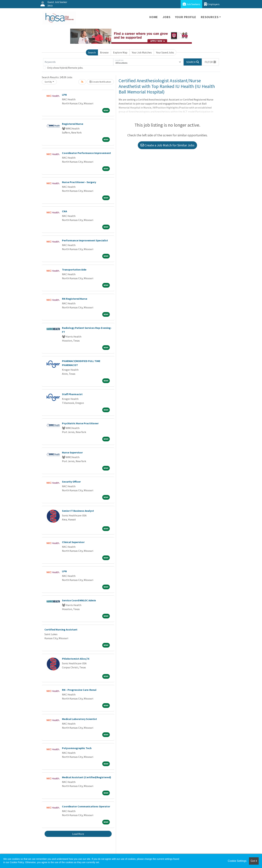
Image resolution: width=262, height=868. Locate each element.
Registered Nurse (73, 124)
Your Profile (186, 17)
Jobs (166, 17)
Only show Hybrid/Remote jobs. (65, 68)
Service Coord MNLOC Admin (79, 600)
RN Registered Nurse (75, 299)
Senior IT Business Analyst (78, 511)
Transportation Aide (74, 270)
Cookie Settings (237, 861)
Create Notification (100, 82)
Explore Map (120, 52)
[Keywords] (78, 62)
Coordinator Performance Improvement (86, 153)
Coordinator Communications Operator (86, 806)
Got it (254, 861)
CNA (64, 211)
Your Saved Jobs (165, 52)
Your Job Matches (142, 52)
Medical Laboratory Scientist (79, 719)
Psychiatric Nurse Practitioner (80, 423)
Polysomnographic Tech (77, 748)
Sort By (48, 82)
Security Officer (71, 482)
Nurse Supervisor (72, 452)
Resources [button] (210, 17)
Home (154, 17)
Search (92, 52)
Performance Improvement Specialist (85, 240)
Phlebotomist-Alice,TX (76, 659)
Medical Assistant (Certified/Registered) (87, 777)
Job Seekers (191, 4)
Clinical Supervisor (73, 542)
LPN (64, 95)
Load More (78, 834)
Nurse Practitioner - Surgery (79, 182)
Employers (212, 4)
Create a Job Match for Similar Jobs (167, 145)
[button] (210, 62)
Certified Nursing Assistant (61, 629)
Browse (104, 52)
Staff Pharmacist (72, 394)
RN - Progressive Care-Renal (79, 690)
